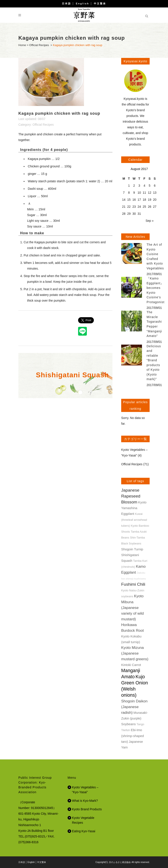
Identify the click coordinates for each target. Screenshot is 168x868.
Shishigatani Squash (72, 375)
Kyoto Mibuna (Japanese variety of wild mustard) (132, 608)
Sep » (150, 221)
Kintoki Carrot (131, 665)
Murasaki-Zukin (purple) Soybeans (135, 718)
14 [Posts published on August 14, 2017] (124, 200)
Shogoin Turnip (132, 549)
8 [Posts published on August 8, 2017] (129, 193)
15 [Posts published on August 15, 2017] (129, 200)
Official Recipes (39, 45)
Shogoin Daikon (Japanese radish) (134, 707)
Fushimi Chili (133, 584)
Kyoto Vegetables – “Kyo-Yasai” (85, 790)
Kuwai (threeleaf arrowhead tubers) (134, 520)
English (83, 4)
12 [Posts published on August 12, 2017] (150, 193)
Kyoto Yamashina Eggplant (134, 508)
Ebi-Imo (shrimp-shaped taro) (133, 736)
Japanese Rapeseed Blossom (131, 496)
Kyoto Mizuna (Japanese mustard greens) (135, 653)
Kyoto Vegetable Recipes (83, 820)
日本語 (66, 4)
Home (22, 45)
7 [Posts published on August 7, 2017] (124, 193)
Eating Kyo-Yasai (84, 831)
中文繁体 (100, 4)
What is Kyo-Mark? (85, 801)
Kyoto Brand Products (87, 809)
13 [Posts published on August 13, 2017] (155, 193)
